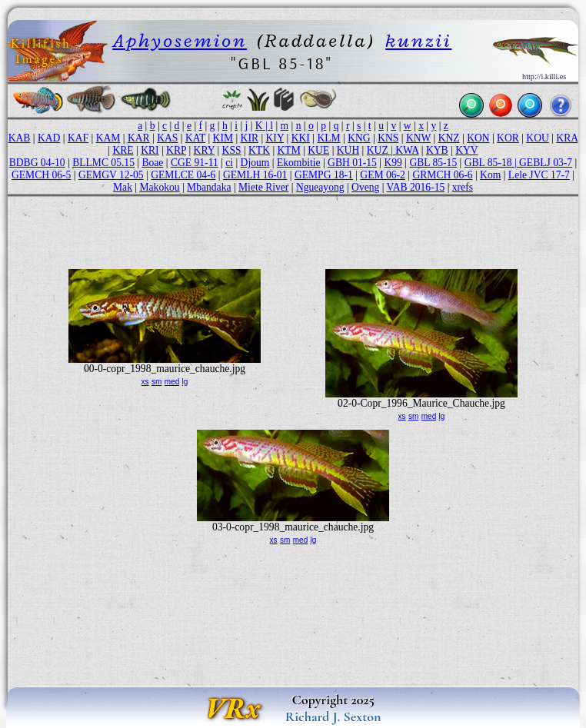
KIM (223, 138)
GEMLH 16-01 (255, 175)
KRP (176, 150)
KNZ (449, 138)
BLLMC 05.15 (103, 163)
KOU (537, 138)
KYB (437, 150)
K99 (393, 163)
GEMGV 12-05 (111, 175)
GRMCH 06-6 (442, 175)
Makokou (159, 187)
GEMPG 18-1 (324, 175)
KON (478, 138)
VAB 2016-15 (416, 187)
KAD (49, 138)
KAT (195, 138)
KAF (78, 138)
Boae (152, 163)
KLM (328, 138)
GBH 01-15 (352, 163)
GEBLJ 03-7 (546, 163)
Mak (123, 187)
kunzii (418, 40)
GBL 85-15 (433, 163)
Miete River (263, 187)
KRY (204, 150)
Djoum (255, 163)
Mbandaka (209, 187)
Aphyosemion (180, 40)
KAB (20, 138)
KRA (567, 138)
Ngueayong (320, 187)
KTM (289, 150)
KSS (232, 150)
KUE (318, 150)
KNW (418, 138)
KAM (108, 138)
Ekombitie (299, 163)
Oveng (365, 187)
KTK (259, 150)
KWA (407, 150)
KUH (348, 150)
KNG (359, 138)
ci (229, 163)
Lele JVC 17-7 (539, 175)
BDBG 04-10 (37, 163)
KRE (123, 150)
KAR (139, 138)
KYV (466, 150)
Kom (490, 175)
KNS (388, 138)
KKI (301, 138)
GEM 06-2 (383, 175)
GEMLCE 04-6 (183, 175)
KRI (150, 150)
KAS (167, 138)
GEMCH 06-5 (41, 175)
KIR (250, 138)
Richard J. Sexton (333, 716)
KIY (275, 138)
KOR (508, 138)
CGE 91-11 (195, 163)
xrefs (463, 187)
